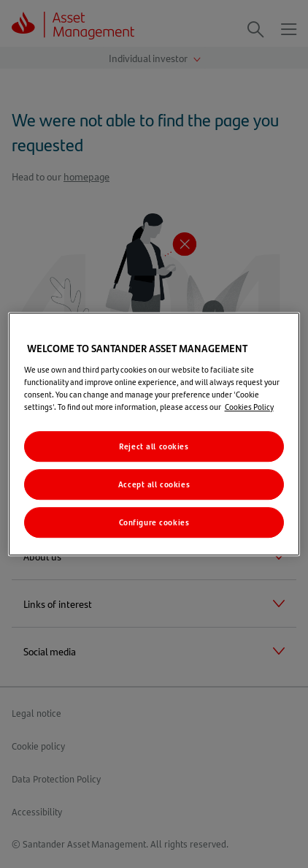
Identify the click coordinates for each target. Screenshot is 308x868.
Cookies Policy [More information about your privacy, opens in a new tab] (249, 407)
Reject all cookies (154, 446)
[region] (154, 434)
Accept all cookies (154, 484)
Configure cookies (154, 522)
